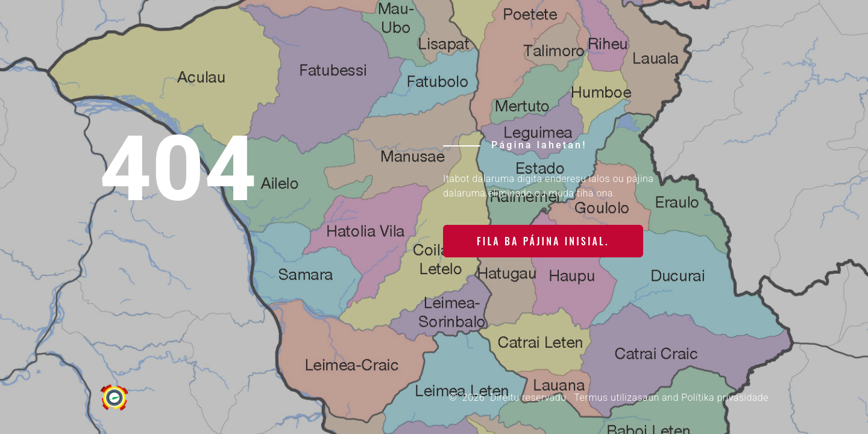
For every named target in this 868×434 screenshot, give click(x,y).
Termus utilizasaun (616, 398)
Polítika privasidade (725, 398)
